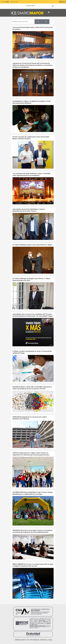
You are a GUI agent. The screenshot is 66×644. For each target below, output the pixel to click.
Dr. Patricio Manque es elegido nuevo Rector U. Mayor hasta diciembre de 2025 (31, 280)
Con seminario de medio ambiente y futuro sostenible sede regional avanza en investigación (31, 175)
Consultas (5, 2)
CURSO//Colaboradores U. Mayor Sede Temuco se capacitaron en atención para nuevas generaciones (31, 454)
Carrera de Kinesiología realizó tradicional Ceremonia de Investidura (33, 28)
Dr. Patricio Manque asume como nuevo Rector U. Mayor (32, 245)
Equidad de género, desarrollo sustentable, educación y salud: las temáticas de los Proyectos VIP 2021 (32, 388)
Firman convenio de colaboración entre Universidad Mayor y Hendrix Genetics (31, 138)
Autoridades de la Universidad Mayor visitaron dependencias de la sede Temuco (29, 210)
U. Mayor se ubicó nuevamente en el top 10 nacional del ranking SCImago (32, 352)
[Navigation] (49, 12)
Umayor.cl (62, 2)
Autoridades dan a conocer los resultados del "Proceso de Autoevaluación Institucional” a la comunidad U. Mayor (33, 315)
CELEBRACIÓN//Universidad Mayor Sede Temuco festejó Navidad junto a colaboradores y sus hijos (33, 493)
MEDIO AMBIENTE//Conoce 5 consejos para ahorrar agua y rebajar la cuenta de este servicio (33, 565)
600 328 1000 (14, 2)
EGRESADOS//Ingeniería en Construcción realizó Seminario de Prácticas (30, 418)
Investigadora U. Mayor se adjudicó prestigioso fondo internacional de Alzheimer (32, 102)
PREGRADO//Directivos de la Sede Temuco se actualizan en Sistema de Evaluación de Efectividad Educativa (32, 531)
